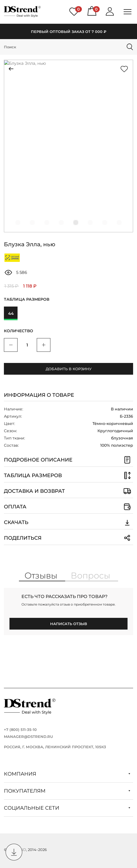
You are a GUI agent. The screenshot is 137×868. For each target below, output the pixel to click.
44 (11, 313)
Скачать (68, 522)
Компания (67, 774)
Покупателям (67, 791)
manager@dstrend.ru (28, 737)
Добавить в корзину (69, 369)
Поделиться (68, 538)
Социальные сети (67, 808)
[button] (18, 223)
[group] (68, 146)
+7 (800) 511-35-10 (20, 730)
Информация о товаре (39, 395)
